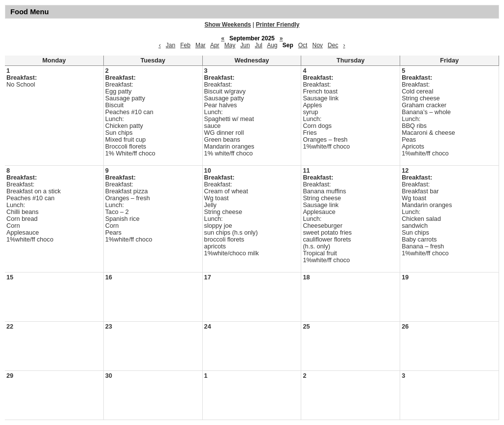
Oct (303, 45)
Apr (215, 45)
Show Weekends (228, 25)
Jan (171, 45)
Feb (185, 45)
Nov (317, 45)
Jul (259, 45)
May (230, 45)
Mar (201, 45)
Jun (245, 45)
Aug (272, 45)
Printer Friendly (278, 25)
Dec (333, 45)
